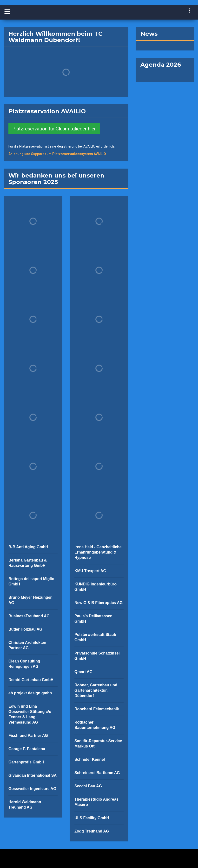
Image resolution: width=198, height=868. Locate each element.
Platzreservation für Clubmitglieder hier (54, 129)
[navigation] (190, 11)
